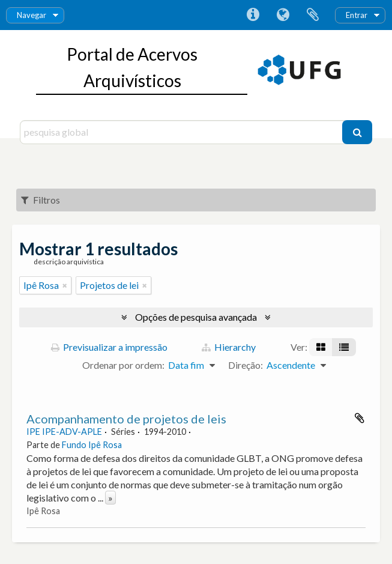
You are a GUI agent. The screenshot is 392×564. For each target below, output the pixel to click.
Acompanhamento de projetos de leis (126, 419)
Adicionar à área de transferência (360, 418)
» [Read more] (110, 498)
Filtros (41, 200)
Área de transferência (313, 15)
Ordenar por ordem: (123, 365)
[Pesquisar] (357, 132)
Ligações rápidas (253, 15)
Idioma (283, 15)
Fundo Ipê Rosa (92, 445)
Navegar (32, 15)
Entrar (357, 15)
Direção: (246, 365)
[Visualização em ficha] (321, 347)
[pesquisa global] (183, 132)
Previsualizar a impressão (109, 347)
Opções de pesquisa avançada (196, 317)
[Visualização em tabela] (344, 347)
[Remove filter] (65, 285)
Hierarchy (229, 347)
